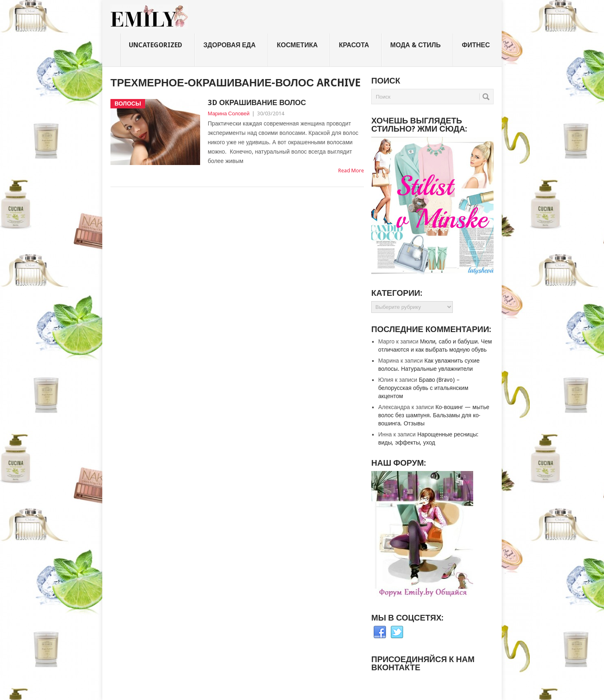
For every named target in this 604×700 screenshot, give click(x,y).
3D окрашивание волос (257, 102)
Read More (351, 171)
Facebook (380, 632)
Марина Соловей (229, 113)
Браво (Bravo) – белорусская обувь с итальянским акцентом (423, 388)
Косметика (297, 45)
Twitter (397, 632)
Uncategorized (155, 45)
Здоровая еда (229, 45)
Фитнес (476, 45)
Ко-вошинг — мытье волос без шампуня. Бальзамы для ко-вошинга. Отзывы (434, 415)
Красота (354, 45)
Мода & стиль (416, 45)
